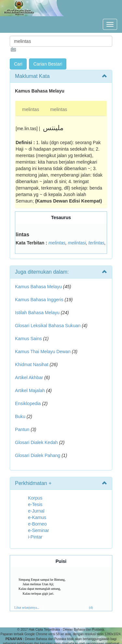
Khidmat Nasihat (32, 365)
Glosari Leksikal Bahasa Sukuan (48, 326)
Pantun (22, 429)
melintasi (77, 243)
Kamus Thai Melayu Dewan (43, 352)
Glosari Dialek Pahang (38, 455)
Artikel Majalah (30, 390)
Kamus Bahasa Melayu (39, 287)
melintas (31, 109)
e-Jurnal (36, 511)
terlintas (96, 243)
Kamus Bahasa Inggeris (39, 300)
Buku (20, 416)
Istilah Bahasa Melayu (37, 313)
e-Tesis (35, 504)
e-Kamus (37, 517)
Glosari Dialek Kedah (36, 442)
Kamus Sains (28, 339)
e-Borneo (37, 524)
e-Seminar (39, 530)
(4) (91, 607)
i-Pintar (35, 537)
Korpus (35, 498)
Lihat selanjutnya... (27, 607)
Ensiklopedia (28, 403)
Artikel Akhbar (29, 378)
